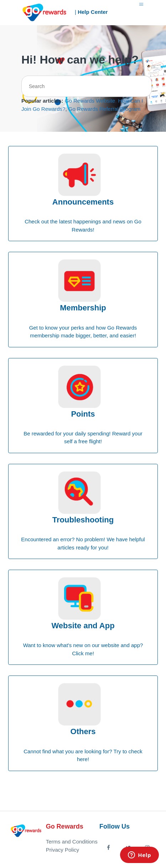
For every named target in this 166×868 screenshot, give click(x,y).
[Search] (87, 86)
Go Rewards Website (90, 101)
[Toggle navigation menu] (141, 4)
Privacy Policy (63, 850)
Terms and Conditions (72, 842)
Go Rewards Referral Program (105, 109)
